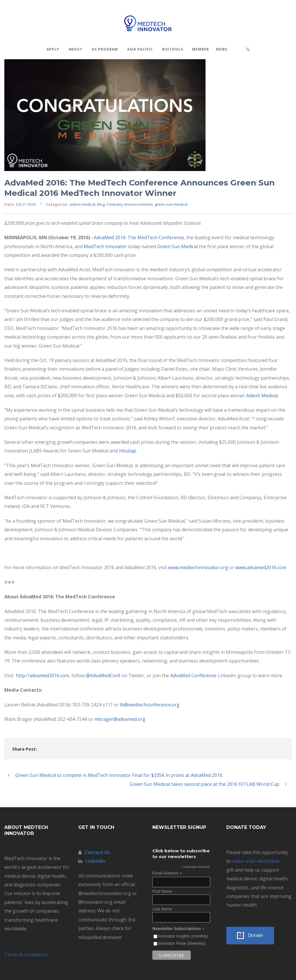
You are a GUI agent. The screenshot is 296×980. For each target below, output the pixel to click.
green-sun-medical (171, 204)
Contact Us (97, 852)
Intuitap (127, 451)
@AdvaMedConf (103, 675)
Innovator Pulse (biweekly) (182, 943)
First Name (162, 891)
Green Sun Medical (177, 246)
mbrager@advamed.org (120, 719)
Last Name (162, 909)
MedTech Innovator (105, 246)
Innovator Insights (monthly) (183, 936)
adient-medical (82, 204)
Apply (53, 49)
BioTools (173, 49)
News (222, 49)
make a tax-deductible (256, 861)
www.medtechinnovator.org (198, 567)
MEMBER (201, 49)
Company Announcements (130, 204)
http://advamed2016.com (42, 675)
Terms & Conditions (26, 955)
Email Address (167, 873)
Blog (101, 204)
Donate (256, 935)
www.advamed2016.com (261, 567)
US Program (105, 49)
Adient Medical (262, 396)
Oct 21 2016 (26, 204)
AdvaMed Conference (194, 675)
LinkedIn (95, 861)
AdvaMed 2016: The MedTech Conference (139, 237)
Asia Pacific (140, 49)
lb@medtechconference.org (150, 705)
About (75, 49)
